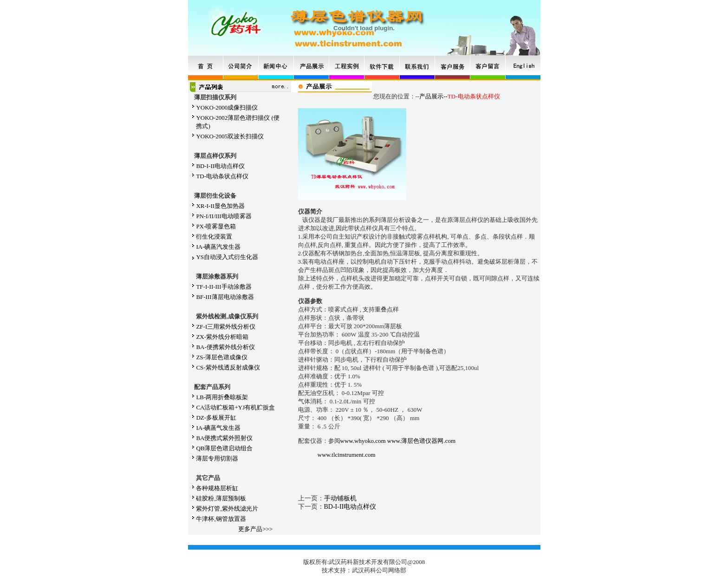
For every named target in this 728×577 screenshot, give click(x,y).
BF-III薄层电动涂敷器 (225, 297)
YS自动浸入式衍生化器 (227, 257)
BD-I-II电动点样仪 (220, 166)
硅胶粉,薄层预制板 (221, 498)
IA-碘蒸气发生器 (218, 428)
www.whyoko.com (363, 441)
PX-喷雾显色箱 (216, 226)
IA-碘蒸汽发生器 (218, 247)
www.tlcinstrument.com (347, 455)
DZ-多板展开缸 (216, 418)
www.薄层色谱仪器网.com (421, 441)
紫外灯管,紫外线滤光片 (227, 509)
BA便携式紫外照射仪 (224, 438)
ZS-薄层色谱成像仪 (222, 357)
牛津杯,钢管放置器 (221, 519)
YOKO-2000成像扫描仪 (227, 107)
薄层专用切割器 (217, 458)
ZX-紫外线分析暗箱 (222, 337)
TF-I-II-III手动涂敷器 (224, 287)
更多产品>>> (255, 529)
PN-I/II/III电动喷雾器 (224, 216)
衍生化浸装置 (214, 237)
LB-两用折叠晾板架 (222, 397)
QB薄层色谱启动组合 (224, 448)
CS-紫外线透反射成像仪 (228, 367)
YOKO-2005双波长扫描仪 (230, 136)
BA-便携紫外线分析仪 (225, 347)
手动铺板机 (340, 498)
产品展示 (431, 96)
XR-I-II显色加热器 (220, 206)
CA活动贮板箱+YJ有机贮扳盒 (235, 407)
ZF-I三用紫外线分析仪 (226, 327)
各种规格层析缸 (217, 488)
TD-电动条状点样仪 (222, 176)
